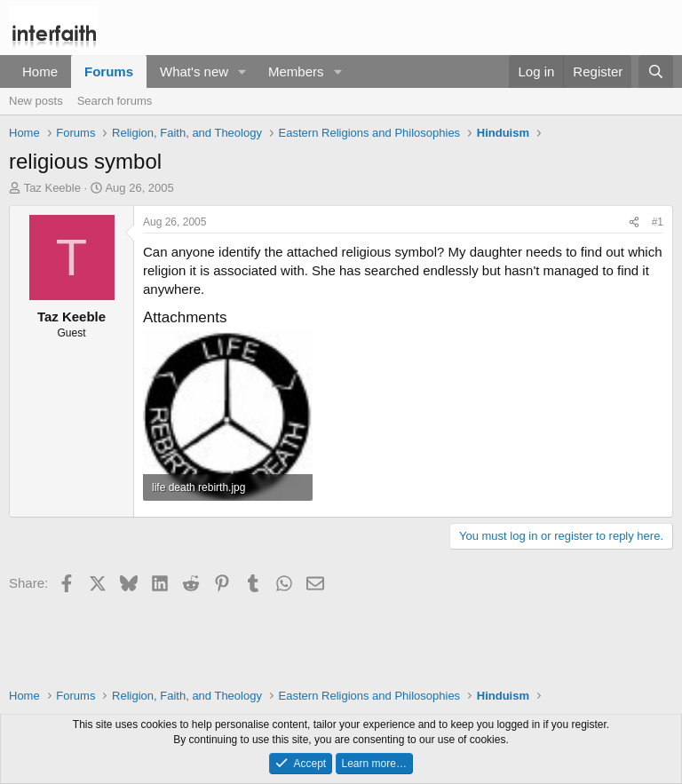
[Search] (656, 71)
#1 (658, 222)
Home (40, 71)
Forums (109, 71)
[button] (242, 71)
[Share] (634, 222)
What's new (194, 71)
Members (296, 71)
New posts (36, 101)
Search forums (115, 101)
